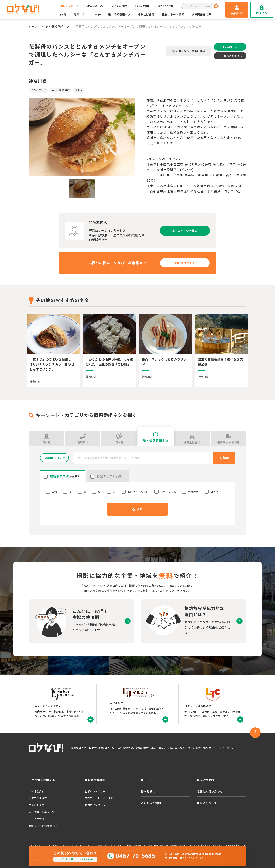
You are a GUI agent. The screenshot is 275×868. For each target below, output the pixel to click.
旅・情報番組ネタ (119, 14)
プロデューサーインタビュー (102, 798)
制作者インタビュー (96, 805)
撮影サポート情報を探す (43, 826)
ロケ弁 (97, 14)
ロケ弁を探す (36, 805)
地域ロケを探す (38, 798)
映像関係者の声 (201, 14)
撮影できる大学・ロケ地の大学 (112, 845)
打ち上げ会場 (146, 14)
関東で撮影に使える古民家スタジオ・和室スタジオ (177, 845)
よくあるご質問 (118, 6)
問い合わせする (185, 263)
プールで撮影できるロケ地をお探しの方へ (47, 845)
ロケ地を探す (36, 791)
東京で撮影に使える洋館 (212, 845)
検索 (137, 509)
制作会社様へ (93, 6)
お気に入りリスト (165, 6)
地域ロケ (80, 14)
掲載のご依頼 (65, 6)
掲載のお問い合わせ (210, 791)
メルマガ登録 (141, 6)
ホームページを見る (185, 231)
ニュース (146, 780)
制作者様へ (148, 791)
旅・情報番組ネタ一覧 (42, 812)
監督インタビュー (95, 791)
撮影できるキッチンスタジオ (140, 845)
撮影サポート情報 (173, 14)
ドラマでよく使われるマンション (82, 845)
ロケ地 (62, 14)
